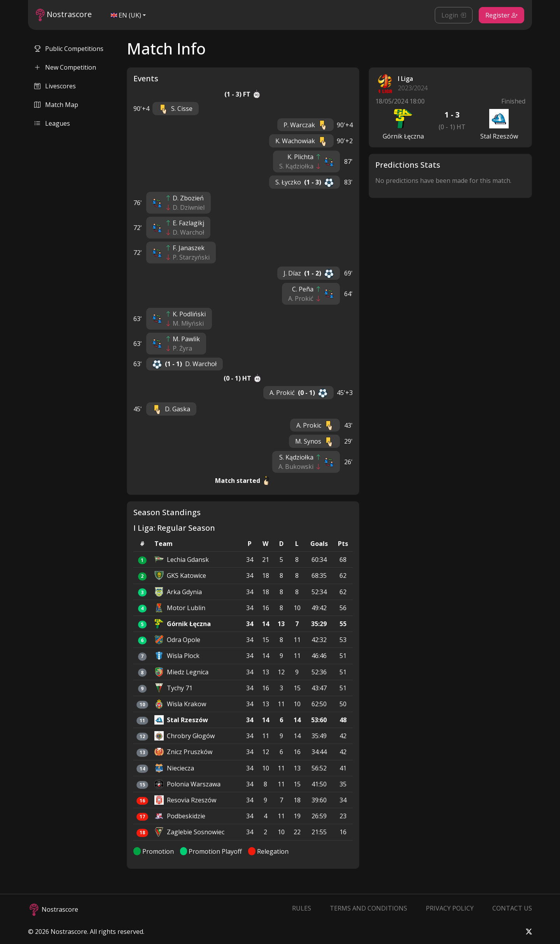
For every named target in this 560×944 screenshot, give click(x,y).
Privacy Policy (450, 908)
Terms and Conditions (368, 908)
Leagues (52, 123)
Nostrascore (64, 15)
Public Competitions (69, 49)
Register (501, 15)
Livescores (55, 86)
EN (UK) (126, 15)
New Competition (65, 67)
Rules (302, 908)
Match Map (56, 105)
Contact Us (512, 908)
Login (454, 15)
